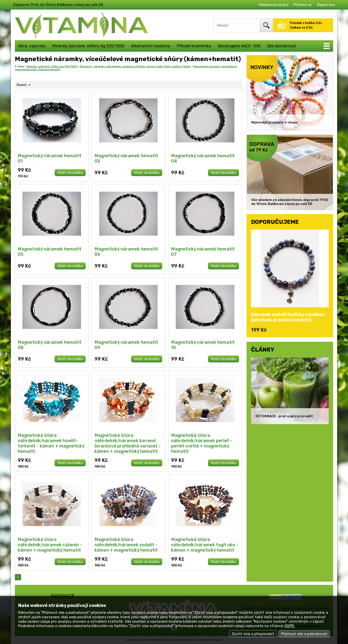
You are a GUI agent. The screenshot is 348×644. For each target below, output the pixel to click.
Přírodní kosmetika (194, 46)
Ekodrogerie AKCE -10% (239, 46)
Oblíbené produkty (274, 5)
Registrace (326, 5)
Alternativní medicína (151, 46)
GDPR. (290, 626)
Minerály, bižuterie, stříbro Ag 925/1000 (88, 46)
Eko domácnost (282, 46)
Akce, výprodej (32, 46)
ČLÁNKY (263, 350)
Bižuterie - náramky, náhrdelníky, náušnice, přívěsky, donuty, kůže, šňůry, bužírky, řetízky (135, 66)
